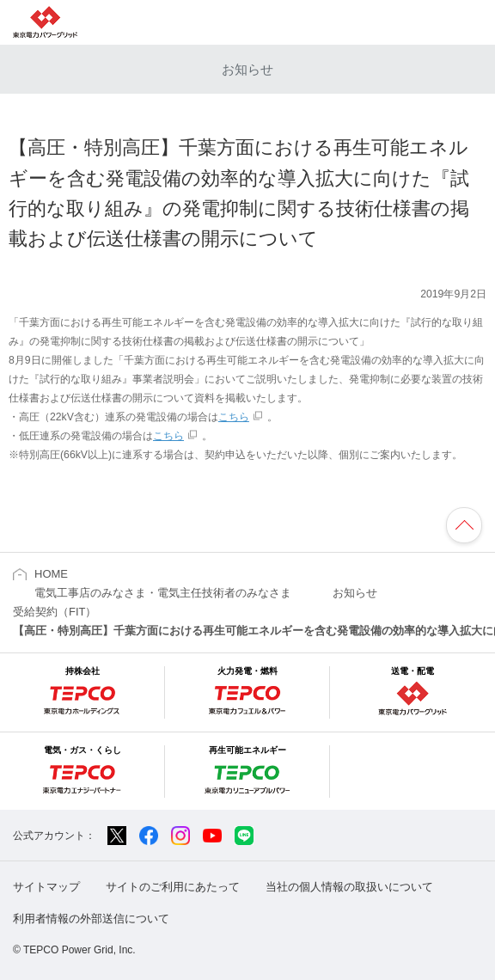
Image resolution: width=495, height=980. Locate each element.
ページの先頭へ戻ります (464, 525)
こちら (234, 417)
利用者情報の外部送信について (91, 919)
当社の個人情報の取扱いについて (349, 887)
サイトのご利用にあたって (173, 887)
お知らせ (247, 69)
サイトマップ (46, 887)
